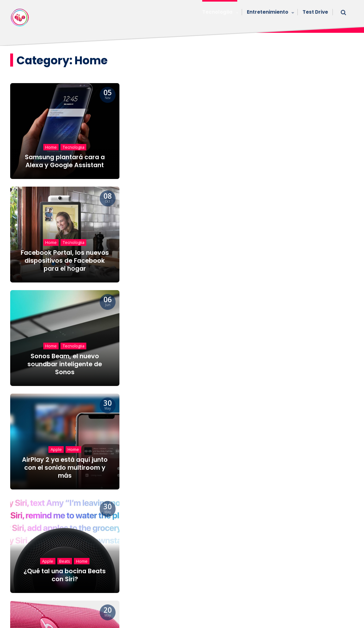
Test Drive (315, 12)
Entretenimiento (270, 13)
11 (206, 508)
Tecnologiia (220, 13)
